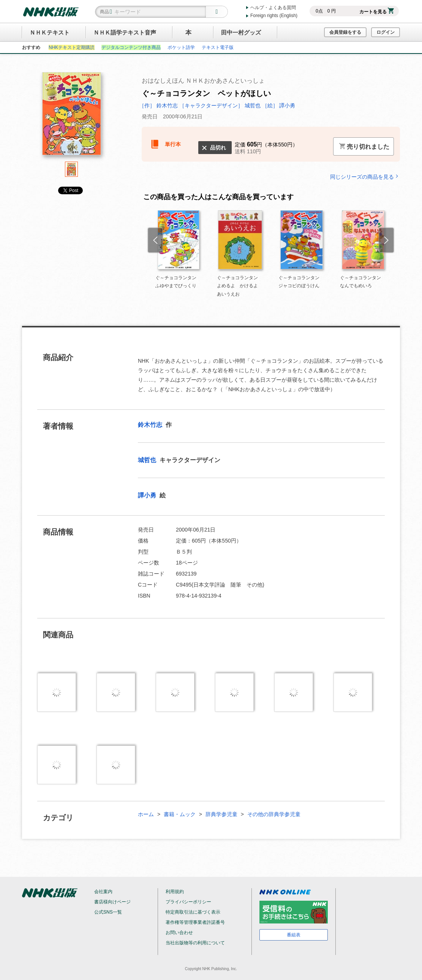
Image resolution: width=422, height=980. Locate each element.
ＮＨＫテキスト (50, 32)
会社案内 (103, 892)
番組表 (294, 935)
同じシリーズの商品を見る (365, 177)
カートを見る (377, 12)
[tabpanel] (71, 117)
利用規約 (175, 892)
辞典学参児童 (221, 814)
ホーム (146, 814)
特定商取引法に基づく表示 (193, 912)
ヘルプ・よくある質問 (273, 8)
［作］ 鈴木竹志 (159, 105)
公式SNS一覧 (108, 912)
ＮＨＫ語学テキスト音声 (125, 32)
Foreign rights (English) (274, 16)
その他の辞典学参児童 (274, 814)
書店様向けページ (112, 902)
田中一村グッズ (241, 32)
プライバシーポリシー (188, 902)
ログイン (386, 32)
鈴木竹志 (151, 425)
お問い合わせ (179, 933)
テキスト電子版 (218, 47)
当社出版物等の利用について (195, 943)
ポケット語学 (181, 47)
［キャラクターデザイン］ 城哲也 (221, 105)
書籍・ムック (180, 814)
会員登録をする (345, 32)
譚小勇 (148, 495)
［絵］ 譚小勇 (279, 105)
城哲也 (148, 460)
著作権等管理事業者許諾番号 (195, 922)
